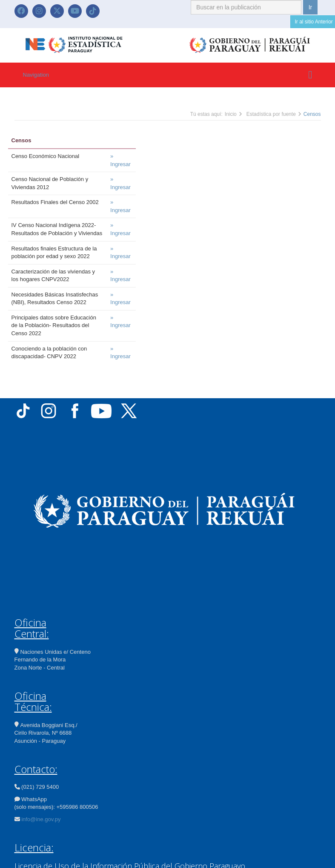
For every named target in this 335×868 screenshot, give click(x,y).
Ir (311, 7)
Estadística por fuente (271, 114)
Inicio (231, 114)
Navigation (36, 75)
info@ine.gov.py (41, 819)
